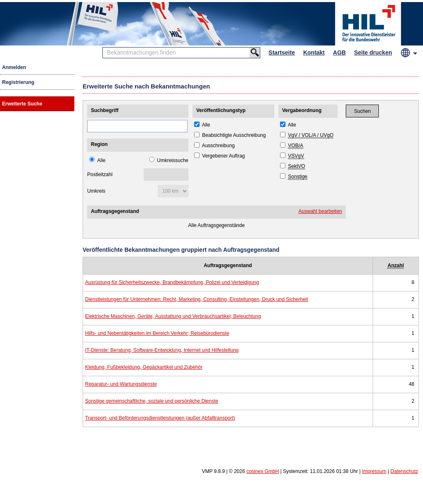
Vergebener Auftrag (223, 156)
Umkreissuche (173, 160)
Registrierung (18, 82)
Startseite (282, 53)
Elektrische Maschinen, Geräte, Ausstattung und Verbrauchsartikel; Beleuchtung (173, 316)
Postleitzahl (100, 174)
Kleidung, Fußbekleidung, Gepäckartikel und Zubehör (144, 367)
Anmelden (14, 67)
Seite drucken (373, 53)
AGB (339, 53)
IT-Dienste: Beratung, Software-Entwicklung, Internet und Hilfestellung (162, 350)
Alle (101, 160)
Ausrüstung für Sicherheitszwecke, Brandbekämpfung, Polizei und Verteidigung (172, 282)
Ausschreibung (218, 146)
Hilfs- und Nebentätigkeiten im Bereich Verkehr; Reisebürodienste (157, 333)
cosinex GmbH (263, 471)
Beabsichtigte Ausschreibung (234, 135)
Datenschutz (404, 471)
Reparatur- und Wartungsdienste (121, 384)
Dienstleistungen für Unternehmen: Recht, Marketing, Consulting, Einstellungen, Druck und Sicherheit (197, 299)
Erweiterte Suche (22, 104)
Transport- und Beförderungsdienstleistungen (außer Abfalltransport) (160, 418)
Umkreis (96, 191)
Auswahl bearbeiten (320, 211)
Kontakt (314, 53)
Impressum (374, 471)
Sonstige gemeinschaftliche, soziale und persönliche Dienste (152, 401)
